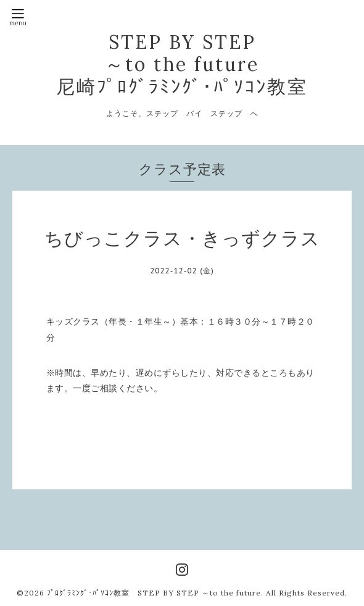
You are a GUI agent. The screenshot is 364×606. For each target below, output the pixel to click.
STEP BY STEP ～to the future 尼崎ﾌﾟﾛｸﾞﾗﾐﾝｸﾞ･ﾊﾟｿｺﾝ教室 (182, 64)
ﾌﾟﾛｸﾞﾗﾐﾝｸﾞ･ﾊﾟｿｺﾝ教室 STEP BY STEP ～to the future (154, 593)
